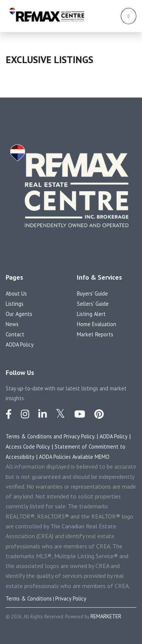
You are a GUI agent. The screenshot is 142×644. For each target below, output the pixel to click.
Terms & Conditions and (35, 436)
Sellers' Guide (93, 304)
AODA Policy (20, 344)
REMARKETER (106, 616)
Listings (15, 304)
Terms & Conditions (29, 598)
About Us (16, 293)
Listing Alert (91, 314)
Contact (15, 334)
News (12, 324)
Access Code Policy (28, 447)
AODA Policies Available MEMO (74, 457)
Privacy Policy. (80, 436)
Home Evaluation (97, 324)
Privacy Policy (71, 598)
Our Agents (19, 314)
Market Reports (95, 334)
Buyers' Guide (92, 293)
